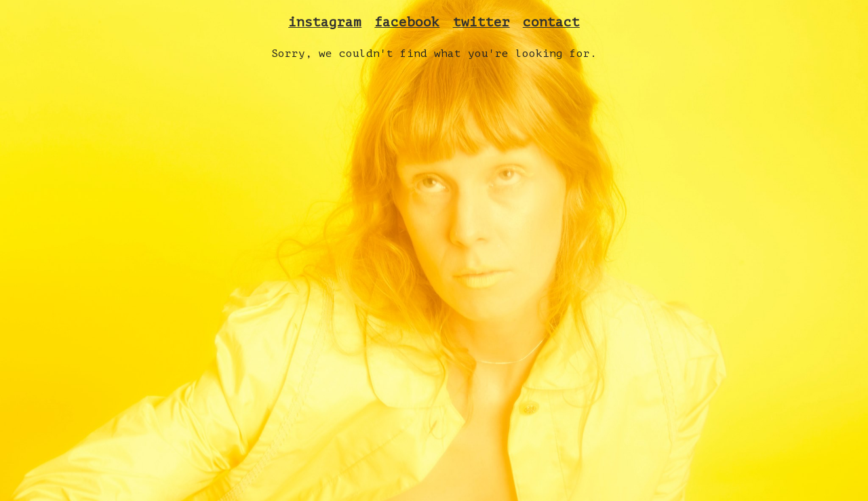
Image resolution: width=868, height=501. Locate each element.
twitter (481, 22)
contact (551, 22)
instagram (325, 22)
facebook (407, 22)
